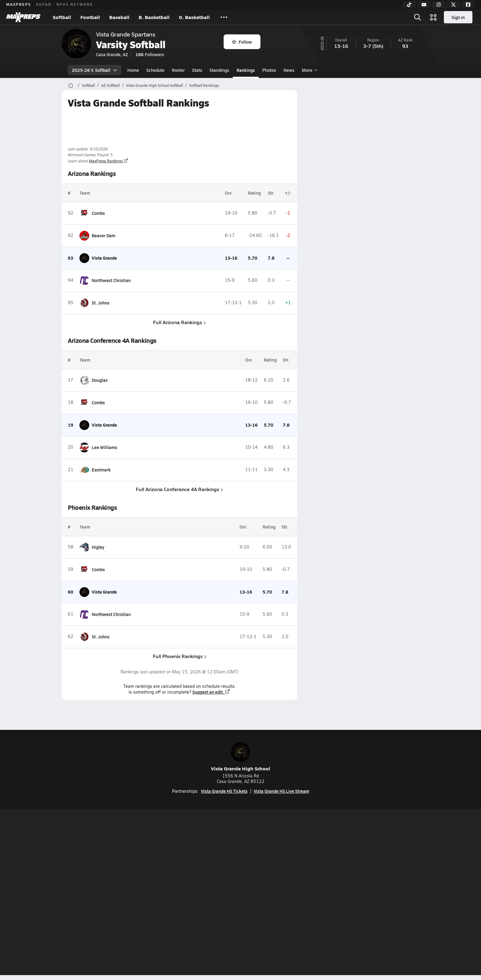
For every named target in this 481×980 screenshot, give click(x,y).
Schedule (155, 70)
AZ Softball (110, 85)
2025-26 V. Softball (94, 70)
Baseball (119, 17)
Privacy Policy (202, 893)
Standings (219, 70)
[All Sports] (224, 17)
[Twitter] (453, 5)
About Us (106, 893)
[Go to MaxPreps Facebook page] (285, 869)
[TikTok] (409, 5)
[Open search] (418, 17)
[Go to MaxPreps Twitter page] (263, 869)
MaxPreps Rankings (109, 161)
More (309, 70)
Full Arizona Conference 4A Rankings (179, 489)
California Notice (280, 893)
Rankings (246, 70)
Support (372, 893)
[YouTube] (424, 5)
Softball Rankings (204, 85)
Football (90, 17)
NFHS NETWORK (75, 4)
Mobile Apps (137, 893)
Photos (269, 70)
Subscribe (168, 893)
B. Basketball (154, 17)
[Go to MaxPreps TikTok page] (196, 869)
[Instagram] (439, 5)
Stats (197, 70)
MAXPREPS (19, 4)
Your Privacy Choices (330, 893)
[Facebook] (468, 5)
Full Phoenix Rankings (179, 656)
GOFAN (44, 4)
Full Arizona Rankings (179, 322)
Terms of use (239, 893)
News (289, 70)
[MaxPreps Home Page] (71, 85)
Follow (242, 42)
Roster (178, 70)
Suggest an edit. (211, 692)
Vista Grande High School (241, 757)
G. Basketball (194, 17)
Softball (62, 17)
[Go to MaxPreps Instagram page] (240, 869)
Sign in (458, 17)
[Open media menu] (433, 17)
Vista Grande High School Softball (154, 85)
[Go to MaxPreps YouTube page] (218, 869)
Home (133, 70)
